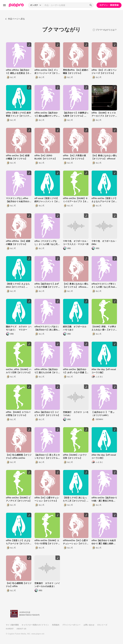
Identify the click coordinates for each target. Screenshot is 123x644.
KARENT (10, 629)
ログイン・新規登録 (109, 5)
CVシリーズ (102, 625)
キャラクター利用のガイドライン (35, 625)
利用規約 (56, 625)
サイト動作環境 (12, 625)
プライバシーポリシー (71, 625)
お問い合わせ (89, 625)
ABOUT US (21, 629)
